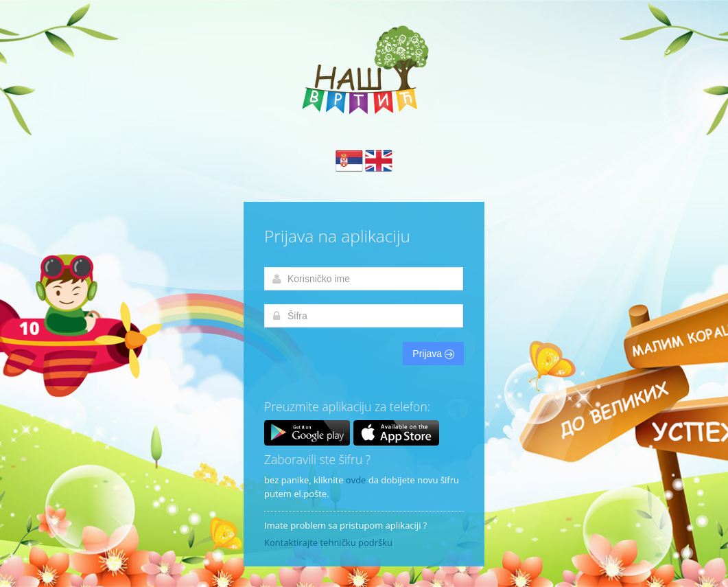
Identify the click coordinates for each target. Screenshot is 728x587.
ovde (356, 480)
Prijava (433, 354)
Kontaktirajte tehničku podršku (328, 542)
